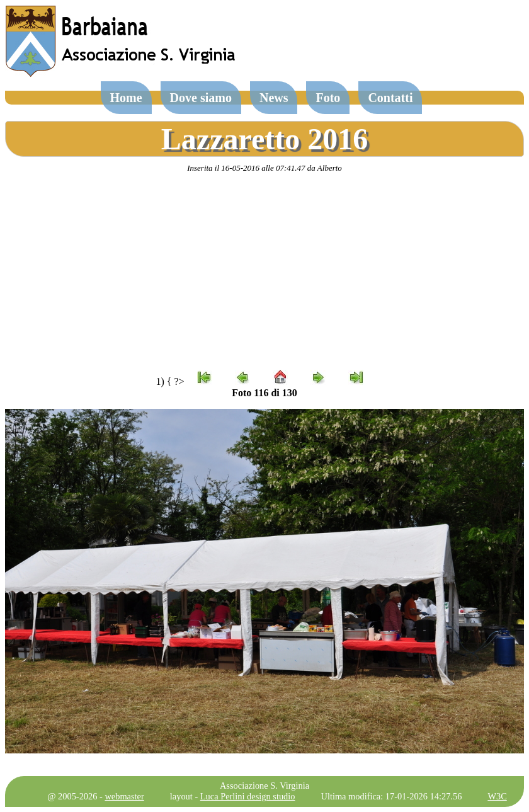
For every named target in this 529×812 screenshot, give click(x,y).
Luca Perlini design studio (248, 796)
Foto (328, 98)
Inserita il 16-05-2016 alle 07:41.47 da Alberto (264, 168)
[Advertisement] (264, 272)
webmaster (124, 796)
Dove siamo (201, 98)
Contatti (390, 98)
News (274, 98)
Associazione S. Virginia (264, 786)
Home (126, 98)
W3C (497, 796)
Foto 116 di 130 (264, 393)
